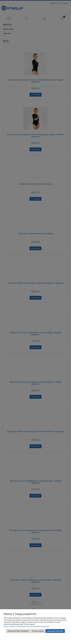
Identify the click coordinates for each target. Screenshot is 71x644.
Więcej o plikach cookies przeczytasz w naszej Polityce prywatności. (27, 626)
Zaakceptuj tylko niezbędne (18, 631)
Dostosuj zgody (38, 631)
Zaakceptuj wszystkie (55, 631)
